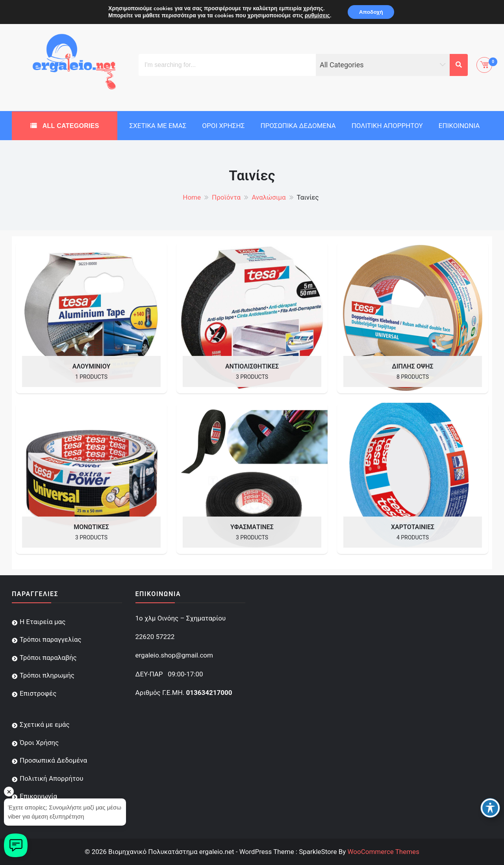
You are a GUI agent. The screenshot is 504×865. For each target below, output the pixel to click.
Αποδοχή (371, 12)
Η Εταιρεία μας (43, 622)
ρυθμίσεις (316, 16)
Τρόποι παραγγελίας (51, 639)
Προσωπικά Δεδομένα (298, 126)
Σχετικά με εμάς (158, 126)
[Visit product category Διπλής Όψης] (413, 318)
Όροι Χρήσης (223, 126)
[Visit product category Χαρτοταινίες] (413, 478)
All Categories (70, 126)
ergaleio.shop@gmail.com (174, 655)
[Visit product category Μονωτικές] (91, 478)
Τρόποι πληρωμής (47, 675)
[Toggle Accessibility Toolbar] (490, 808)
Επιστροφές (38, 693)
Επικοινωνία (459, 126)
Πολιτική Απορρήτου (387, 126)
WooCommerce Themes (383, 852)
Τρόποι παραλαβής (48, 658)
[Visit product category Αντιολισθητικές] (252, 318)
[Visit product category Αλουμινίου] (91, 318)
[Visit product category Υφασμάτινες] (252, 478)
